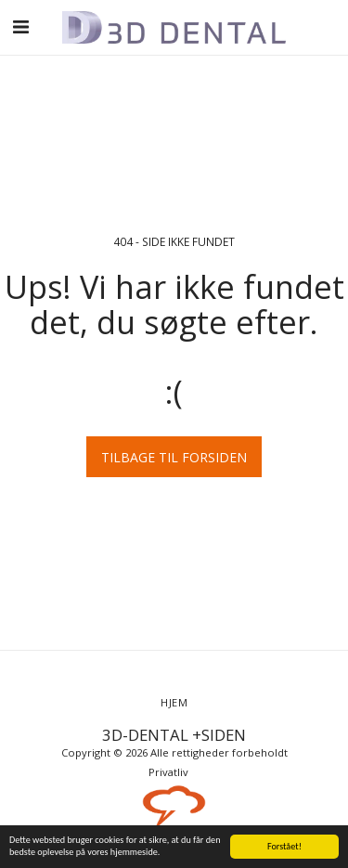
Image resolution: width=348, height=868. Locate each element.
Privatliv (168, 772)
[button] (20, 26)
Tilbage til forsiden (174, 457)
